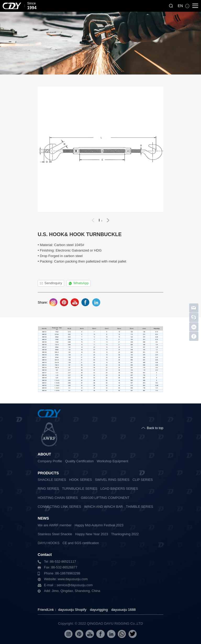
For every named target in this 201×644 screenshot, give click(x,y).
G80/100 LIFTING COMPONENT (105, 498)
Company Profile (50, 461)
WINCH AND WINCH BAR (104, 507)
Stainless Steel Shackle (55, 534)
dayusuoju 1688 (123, 610)
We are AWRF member (55, 525)
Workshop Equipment (113, 461)
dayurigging (99, 610)
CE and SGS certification (81, 543)
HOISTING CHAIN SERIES (58, 498)
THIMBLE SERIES (139, 507)
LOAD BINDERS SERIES (119, 489)
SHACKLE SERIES (52, 480)
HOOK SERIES (80, 480)
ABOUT (44, 454)
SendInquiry (53, 283)
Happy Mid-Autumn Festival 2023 (99, 525)
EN (181, 6)
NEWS (43, 518)
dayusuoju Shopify (72, 610)
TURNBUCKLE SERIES (80, 489)
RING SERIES (48, 489)
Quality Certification (79, 461)
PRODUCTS (48, 473)
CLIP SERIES (143, 480)
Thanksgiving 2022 (125, 534)
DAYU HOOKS (49, 543)
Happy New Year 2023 (91, 534)
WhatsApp (81, 283)
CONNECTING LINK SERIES (59, 507)
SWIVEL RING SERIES (112, 480)
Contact (45, 555)
